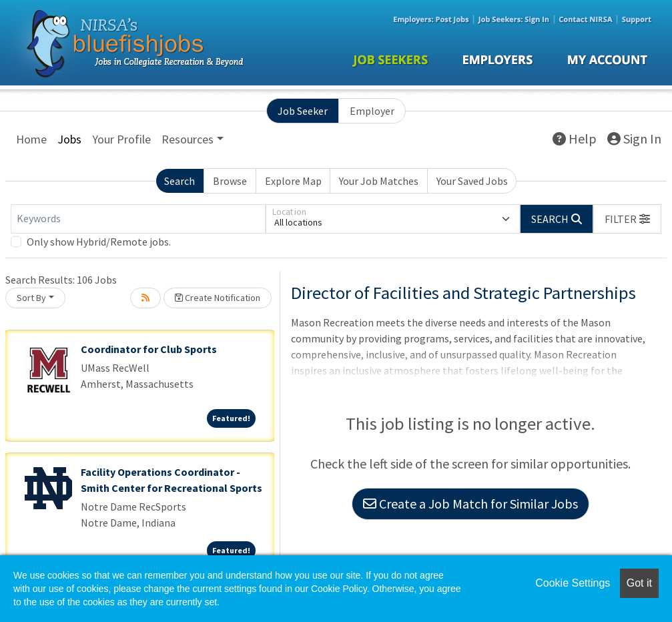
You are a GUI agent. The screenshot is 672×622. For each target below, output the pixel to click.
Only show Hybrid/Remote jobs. (99, 242)
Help (575, 138)
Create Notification (218, 298)
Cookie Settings (573, 583)
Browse (230, 181)
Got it (639, 583)
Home (31, 139)
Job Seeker (303, 111)
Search (180, 181)
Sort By (31, 298)
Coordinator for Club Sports (149, 349)
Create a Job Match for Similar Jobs (470, 504)
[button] (627, 219)
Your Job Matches (379, 181)
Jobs (69, 139)
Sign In (634, 138)
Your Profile (121, 139)
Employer (372, 111)
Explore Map (293, 181)
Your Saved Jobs (472, 181)
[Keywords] (138, 219)
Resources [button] (188, 139)
